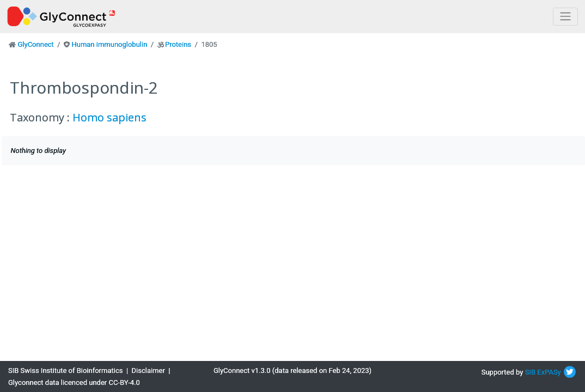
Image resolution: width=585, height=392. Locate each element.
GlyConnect (35, 44)
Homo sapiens (109, 117)
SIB (530, 372)
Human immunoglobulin (109, 44)
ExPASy (549, 372)
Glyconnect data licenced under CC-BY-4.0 (74, 382)
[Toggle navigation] (565, 17)
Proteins (178, 44)
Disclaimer (148, 370)
